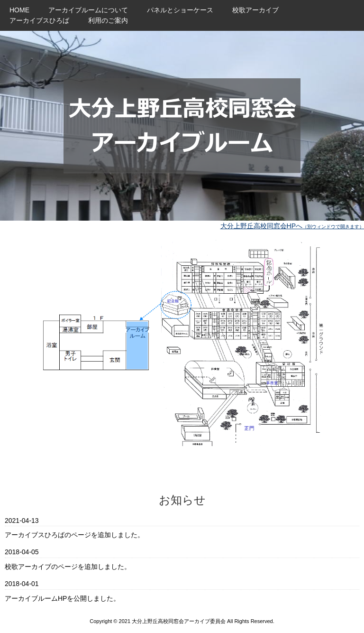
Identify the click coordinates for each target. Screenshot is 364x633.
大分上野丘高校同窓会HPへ (292, 226)
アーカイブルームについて (88, 10)
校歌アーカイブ (255, 10)
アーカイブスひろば (39, 20)
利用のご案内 (108, 20)
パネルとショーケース (180, 10)
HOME (19, 10)
